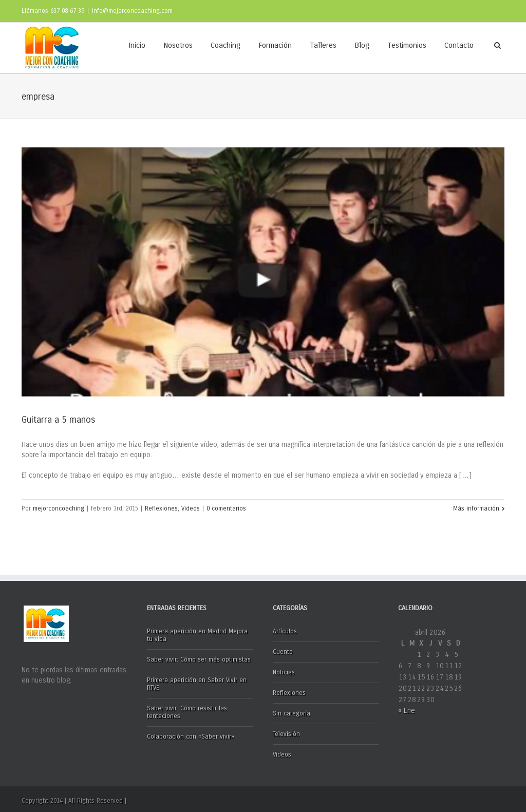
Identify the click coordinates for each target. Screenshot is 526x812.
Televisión (286, 734)
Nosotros (178, 45)
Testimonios (407, 45)
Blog (362, 45)
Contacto (459, 45)
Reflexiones (161, 508)
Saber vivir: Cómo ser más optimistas (199, 659)
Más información (476, 508)
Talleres (323, 45)
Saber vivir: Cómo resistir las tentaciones (187, 712)
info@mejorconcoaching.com (132, 11)
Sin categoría (292, 713)
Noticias (284, 672)
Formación (275, 45)
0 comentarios (226, 508)
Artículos (285, 631)
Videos (191, 508)
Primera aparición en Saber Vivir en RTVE (197, 684)
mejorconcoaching (59, 508)
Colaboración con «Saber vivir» (191, 737)
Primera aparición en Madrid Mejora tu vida (197, 635)
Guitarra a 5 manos (58, 420)
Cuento (283, 652)
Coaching (226, 45)
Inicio (137, 45)
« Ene (407, 711)
